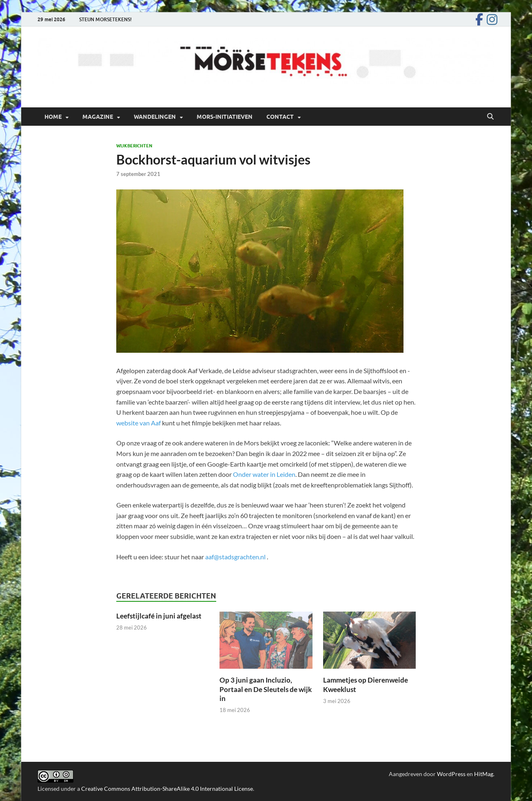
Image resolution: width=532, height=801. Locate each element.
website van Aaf (139, 423)
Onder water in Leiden (264, 474)
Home (53, 117)
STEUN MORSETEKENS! (105, 19)
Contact (280, 117)
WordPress (451, 774)
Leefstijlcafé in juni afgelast (159, 616)
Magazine (98, 117)
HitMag (484, 774)
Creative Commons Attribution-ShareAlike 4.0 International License (167, 789)
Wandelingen (155, 117)
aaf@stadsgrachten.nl (235, 557)
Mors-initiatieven (225, 117)
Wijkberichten (134, 146)
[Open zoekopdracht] (490, 117)
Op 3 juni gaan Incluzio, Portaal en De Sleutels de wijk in (266, 689)
